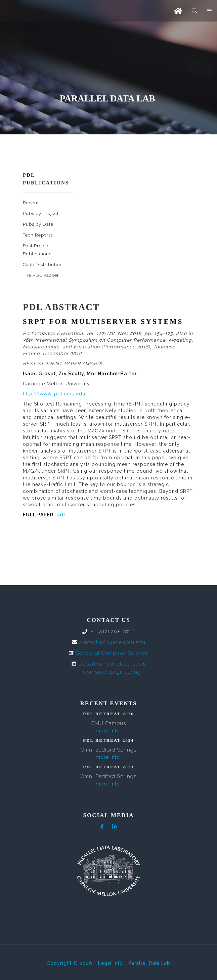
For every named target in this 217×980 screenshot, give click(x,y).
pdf (61, 515)
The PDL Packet (41, 275)
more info (108, 731)
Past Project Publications (37, 250)
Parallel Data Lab (149, 963)
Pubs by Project (41, 214)
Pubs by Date (38, 224)
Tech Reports (38, 235)
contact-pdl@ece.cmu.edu (112, 642)
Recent (31, 203)
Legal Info (111, 963)
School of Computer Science (112, 653)
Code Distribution (43, 265)
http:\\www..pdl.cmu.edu (54, 394)
